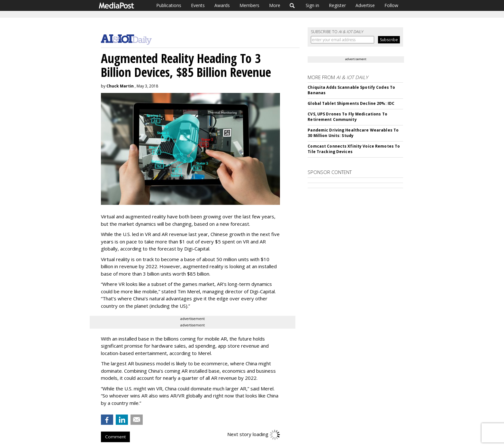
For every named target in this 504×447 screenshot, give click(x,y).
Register (337, 5)
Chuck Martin (120, 86)
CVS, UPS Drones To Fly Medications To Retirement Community (347, 117)
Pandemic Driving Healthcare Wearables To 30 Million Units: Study (353, 133)
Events (198, 5)
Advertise (365, 5)
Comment (115, 437)
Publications (169, 5)
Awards (222, 5)
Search (292, 5)
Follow (391, 5)
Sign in (312, 5)
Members (249, 5)
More (275, 5)
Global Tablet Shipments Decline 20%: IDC (351, 103)
